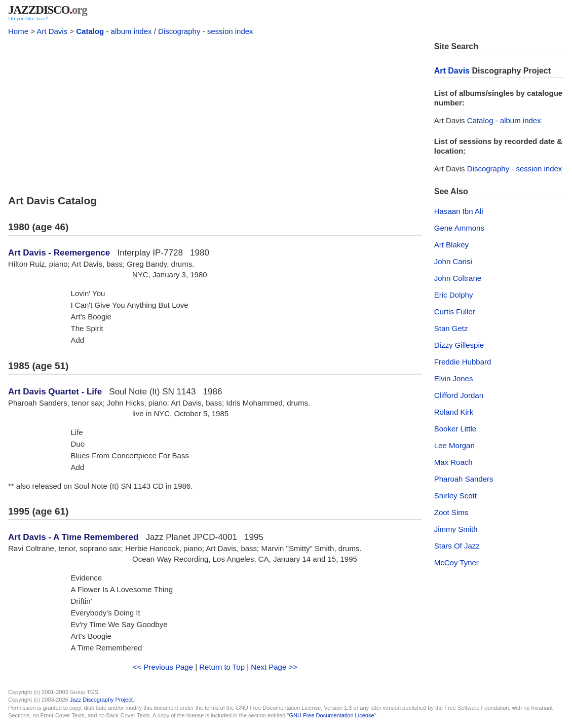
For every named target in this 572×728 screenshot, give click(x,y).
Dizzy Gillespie (459, 345)
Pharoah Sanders (464, 479)
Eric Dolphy (454, 295)
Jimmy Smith (456, 529)
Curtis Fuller (455, 312)
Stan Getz (451, 328)
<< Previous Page (163, 667)
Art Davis (52, 31)
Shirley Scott (455, 496)
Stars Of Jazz (457, 546)
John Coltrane (458, 278)
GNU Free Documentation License (331, 715)
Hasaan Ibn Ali (459, 211)
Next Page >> (274, 667)
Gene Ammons (459, 228)
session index (230, 31)
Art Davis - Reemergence (59, 253)
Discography (179, 31)
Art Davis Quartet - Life (55, 392)
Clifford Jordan (459, 395)
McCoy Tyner (456, 562)
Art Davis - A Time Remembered (73, 537)
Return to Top (222, 667)
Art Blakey (451, 245)
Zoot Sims (451, 512)
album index (131, 31)
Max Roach (453, 462)
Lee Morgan (454, 445)
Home (18, 31)
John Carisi (453, 261)
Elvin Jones (454, 378)
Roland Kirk (454, 412)
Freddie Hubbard (463, 362)
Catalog (90, 31)
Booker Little (455, 429)
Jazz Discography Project (101, 700)
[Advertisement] (215, 113)
